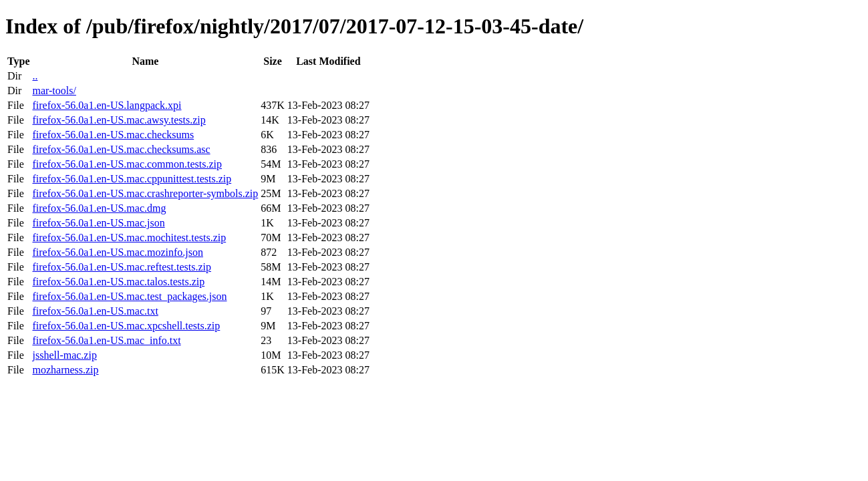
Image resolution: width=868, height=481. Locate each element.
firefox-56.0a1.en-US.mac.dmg (99, 208)
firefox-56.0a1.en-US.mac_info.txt (106, 340)
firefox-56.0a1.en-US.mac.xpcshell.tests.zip (126, 326)
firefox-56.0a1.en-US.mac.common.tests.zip (127, 164)
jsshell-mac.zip (64, 355)
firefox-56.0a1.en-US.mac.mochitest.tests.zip (129, 237)
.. (35, 76)
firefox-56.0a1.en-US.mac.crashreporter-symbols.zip (145, 193)
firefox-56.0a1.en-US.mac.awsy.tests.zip (119, 120)
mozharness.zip (65, 370)
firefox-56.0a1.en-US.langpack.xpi (107, 105)
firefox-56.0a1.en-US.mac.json (98, 223)
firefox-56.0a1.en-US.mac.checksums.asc (121, 149)
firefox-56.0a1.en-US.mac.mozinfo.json (117, 252)
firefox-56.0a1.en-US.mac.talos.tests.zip (118, 282)
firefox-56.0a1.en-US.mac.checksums (113, 135)
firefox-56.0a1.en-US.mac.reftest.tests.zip (121, 267)
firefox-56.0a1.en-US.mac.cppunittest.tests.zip (132, 179)
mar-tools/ (54, 91)
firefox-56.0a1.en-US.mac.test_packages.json (129, 296)
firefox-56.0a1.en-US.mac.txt (95, 311)
